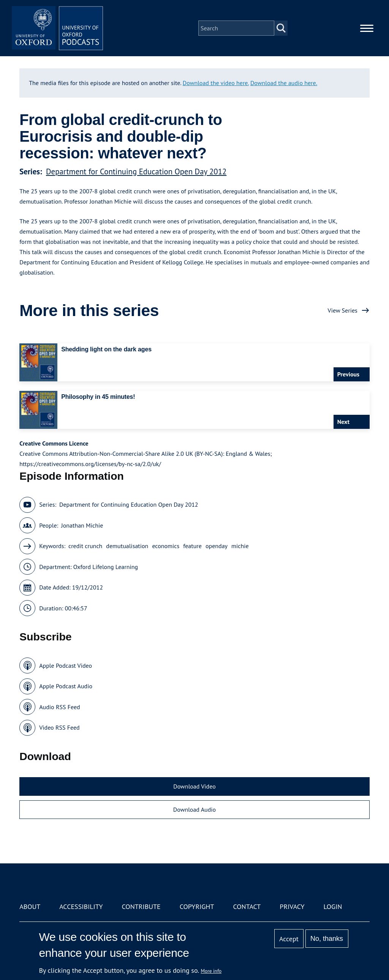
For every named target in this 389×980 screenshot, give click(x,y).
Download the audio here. (284, 83)
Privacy (292, 906)
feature (192, 546)
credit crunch (85, 546)
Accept (289, 939)
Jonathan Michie (82, 525)
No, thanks (327, 939)
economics (166, 546)
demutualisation (127, 546)
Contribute (141, 906)
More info (211, 971)
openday (217, 546)
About (30, 906)
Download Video (194, 786)
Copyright (197, 906)
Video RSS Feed (59, 727)
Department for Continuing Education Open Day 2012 (136, 171)
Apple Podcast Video (66, 665)
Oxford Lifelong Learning (106, 567)
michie (240, 546)
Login (333, 906)
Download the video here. (216, 83)
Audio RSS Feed (59, 707)
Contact (247, 906)
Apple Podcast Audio (66, 686)
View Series (343, 310)
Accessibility (81, 906)
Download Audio (194, 809)
